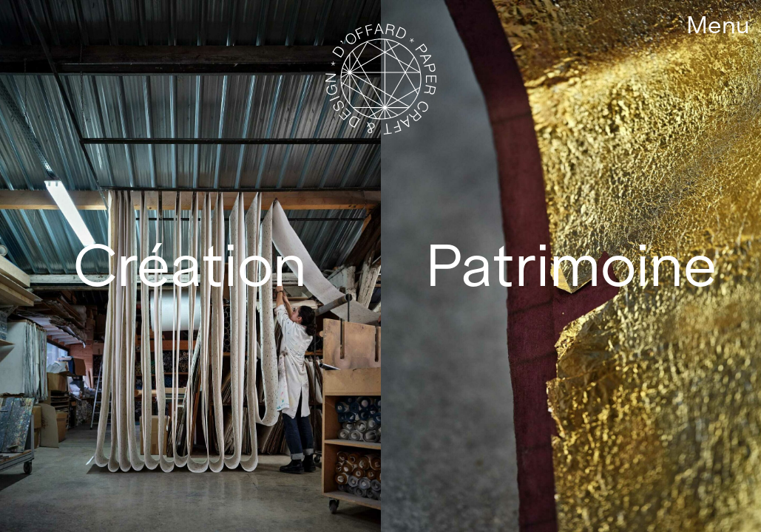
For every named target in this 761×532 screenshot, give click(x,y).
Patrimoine (571, 266)
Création (190, 266)
